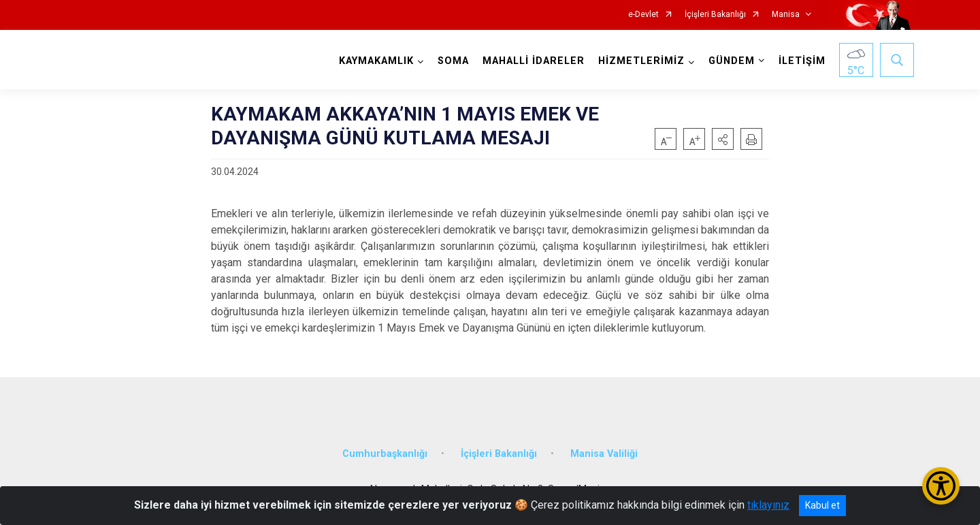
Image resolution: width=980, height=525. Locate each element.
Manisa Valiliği (604, 454)
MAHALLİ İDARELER (534, 61)
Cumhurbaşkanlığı (385, 454)
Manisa (786, 15)
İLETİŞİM (802, 61)
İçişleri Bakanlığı (715, 15)
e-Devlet (643, 15)
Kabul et (822, 505)
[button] (723, 139)
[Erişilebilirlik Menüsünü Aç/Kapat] (941, 486)
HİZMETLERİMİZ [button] (641, 61)
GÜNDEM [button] (732, 61)
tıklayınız (768, 505)
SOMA (453, 61)
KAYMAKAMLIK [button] (376, 61)
